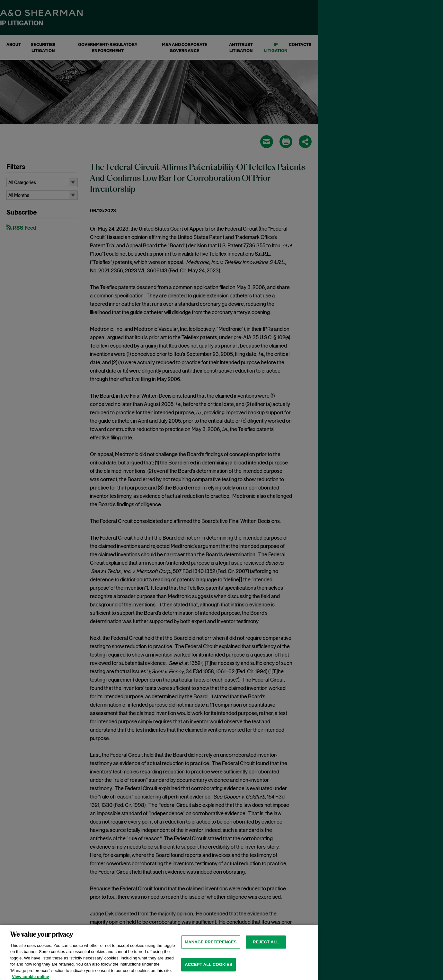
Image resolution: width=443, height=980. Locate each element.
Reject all (266, 951)
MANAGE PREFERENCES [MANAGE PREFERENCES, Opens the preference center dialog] (211, 951)
